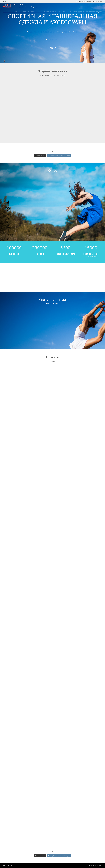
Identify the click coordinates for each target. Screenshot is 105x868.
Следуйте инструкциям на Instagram (59, 156)
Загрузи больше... (40, 156)
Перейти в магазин (53, 40)
